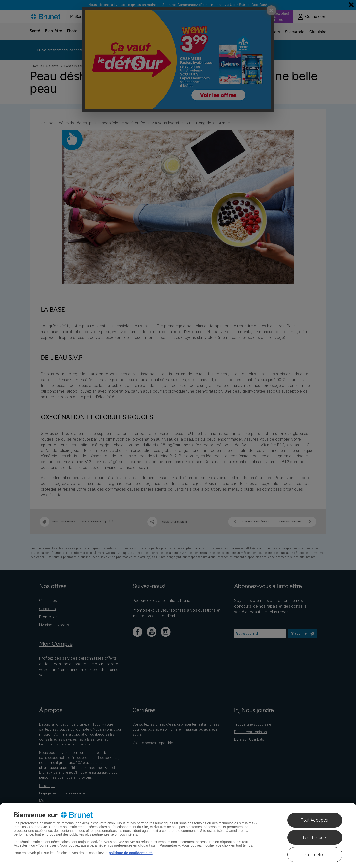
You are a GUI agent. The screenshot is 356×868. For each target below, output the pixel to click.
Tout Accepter (315, 820)
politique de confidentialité (130, 853)
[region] (178, 836)
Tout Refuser (315, 837)
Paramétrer (315, 855)
